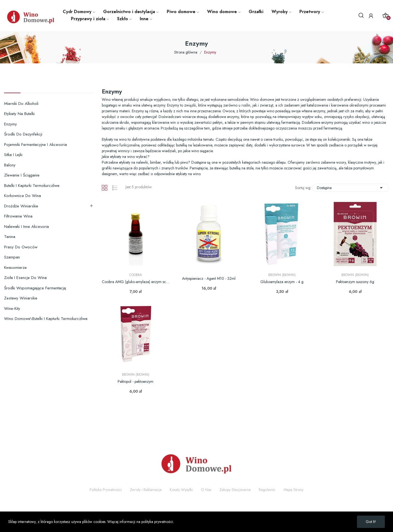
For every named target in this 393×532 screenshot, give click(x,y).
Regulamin (267, 490)
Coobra (136, 275)
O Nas (206, 490)
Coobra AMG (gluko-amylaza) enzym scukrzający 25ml (136, 282)
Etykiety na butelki (19, 114)
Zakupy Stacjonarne (235, 490)
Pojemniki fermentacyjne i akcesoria (35, 145)
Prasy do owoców (21, 247)
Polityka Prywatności (106, 490)
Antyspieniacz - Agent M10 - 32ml (209, 279)
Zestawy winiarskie (21, 298)
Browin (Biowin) (282, 275)
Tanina (10, 237)
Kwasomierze (15, 268)
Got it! (371, 522)
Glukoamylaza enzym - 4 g (282, 282)
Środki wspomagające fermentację (35, 288)
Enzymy (11, 124)
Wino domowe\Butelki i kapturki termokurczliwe (46, 319)
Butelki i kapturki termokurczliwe (32, 186)
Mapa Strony (294, 490)
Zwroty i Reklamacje (146, 490)
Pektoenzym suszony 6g (355, 282)
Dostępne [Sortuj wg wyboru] (351, 188)
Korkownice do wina (23, 196)
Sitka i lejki (13, 155)
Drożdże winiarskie (21, 206)
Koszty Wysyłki (181, 490)
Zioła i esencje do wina (25, 278)
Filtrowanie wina (18, 216)
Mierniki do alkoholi (21, 104)
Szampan (12, 257)
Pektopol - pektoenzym (136, 382)
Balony (10, 165)
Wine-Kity (12, 308)
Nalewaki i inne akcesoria (26, 227)
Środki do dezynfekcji (23, 134)
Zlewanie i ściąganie (22, 175)
